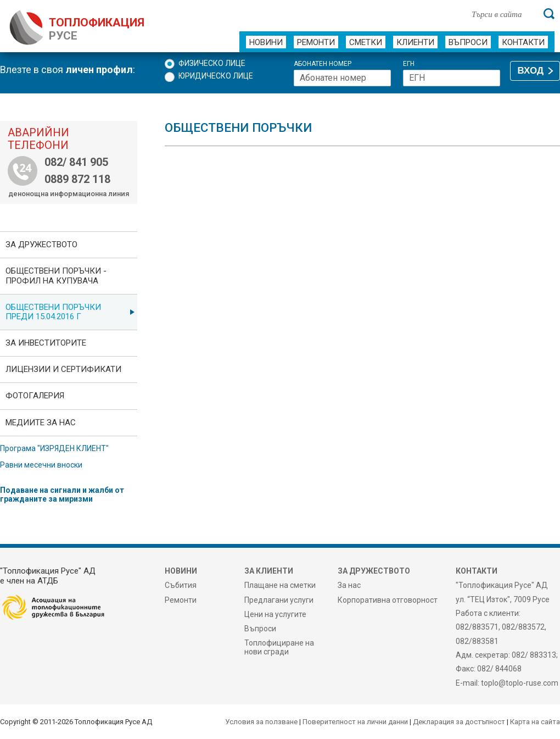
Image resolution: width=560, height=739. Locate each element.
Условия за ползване (261, 722)
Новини (266, 42)
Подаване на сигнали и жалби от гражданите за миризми (62, 494)
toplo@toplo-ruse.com (520, 683)
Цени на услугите (275, 614)
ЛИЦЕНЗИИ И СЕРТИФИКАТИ (63, 369)
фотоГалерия (35, 396)
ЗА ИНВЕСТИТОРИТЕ (46, 343)
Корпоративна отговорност (388, 600)
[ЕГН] (452, 78)
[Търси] (549, 14)
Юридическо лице (216, 76)
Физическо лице (212, 63)
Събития (181, 585)
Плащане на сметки (280, 585)
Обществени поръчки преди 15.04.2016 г (53, 312)
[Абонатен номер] (342, 78)
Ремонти (316, 42)
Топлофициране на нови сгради (279, 647)
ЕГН (409, 64)
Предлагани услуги (279, 600)
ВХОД (531, 71)
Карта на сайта (535, 722)
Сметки (366, 42)
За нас (349, 585)
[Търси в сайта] (502, 14)
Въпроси (468, 42)
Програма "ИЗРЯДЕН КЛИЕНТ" (54, 448)
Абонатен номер (323, 64)
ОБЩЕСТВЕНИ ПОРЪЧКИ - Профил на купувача (56, 276)
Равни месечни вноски (41, 465)
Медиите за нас (41, 423)
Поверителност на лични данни (355, 722)
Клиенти (415, 42)
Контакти (523, 42)
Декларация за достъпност (459, 722)
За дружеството (41, 245)
